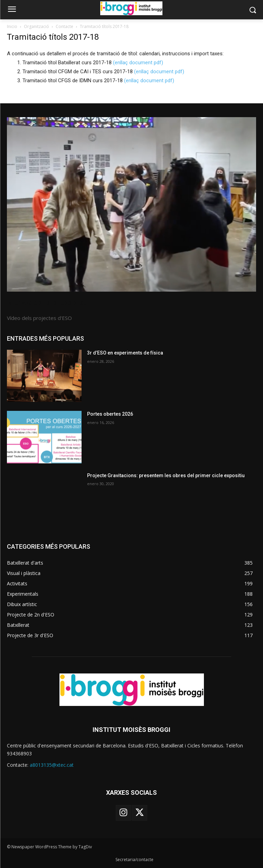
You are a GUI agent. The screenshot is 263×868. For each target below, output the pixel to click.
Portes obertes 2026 (110, 414)
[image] (131, 204)
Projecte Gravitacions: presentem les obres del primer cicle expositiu (166, 475)
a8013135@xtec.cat (52, 765)
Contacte (64, 26)
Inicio (12, 26)
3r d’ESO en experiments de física (125, 353)
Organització (36, 26)
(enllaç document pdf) (138, 63)
